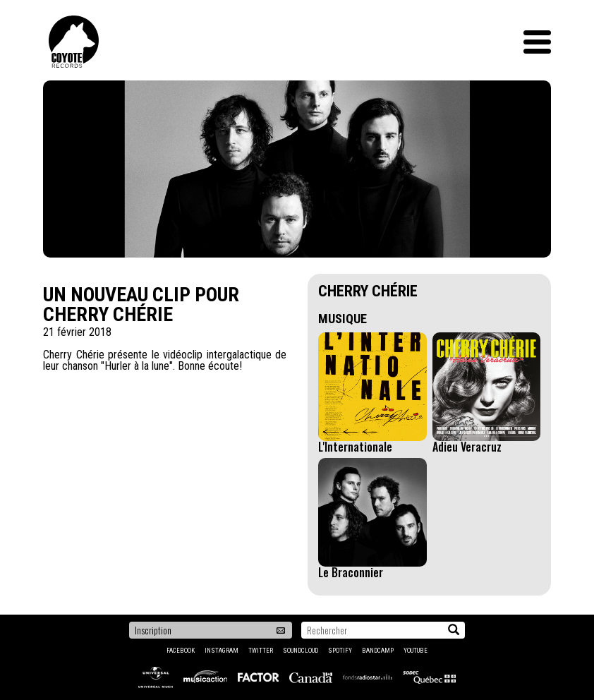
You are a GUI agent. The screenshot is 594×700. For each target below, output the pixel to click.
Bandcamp (378, 651)
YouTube (416, 651)
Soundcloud (301, 651)
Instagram (222, 651)
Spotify (340, 651)
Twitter (261, 651)
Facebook (181, 651)
